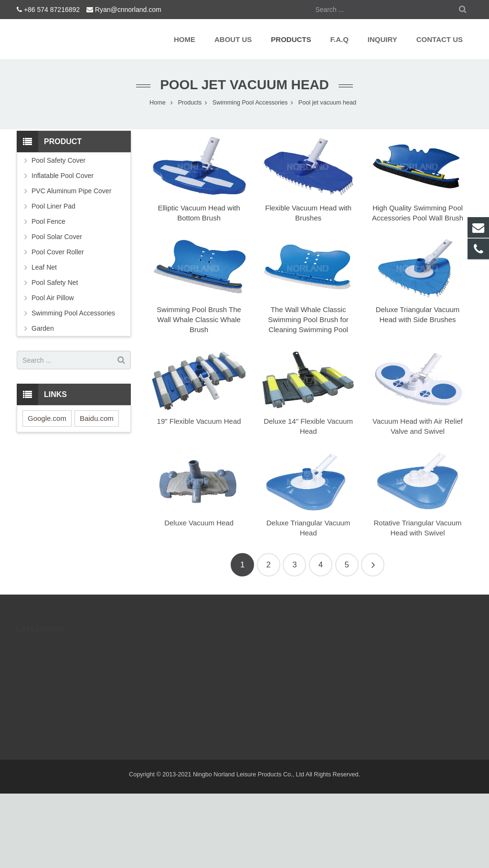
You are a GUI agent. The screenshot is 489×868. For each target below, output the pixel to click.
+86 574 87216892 (52, 10)
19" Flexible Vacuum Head (199, 421)
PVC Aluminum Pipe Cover (71, 191)
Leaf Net (44, 267)
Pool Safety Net (55, 282)
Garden (43, 328)
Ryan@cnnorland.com (128, 10)
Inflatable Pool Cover (63, 176)
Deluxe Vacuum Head (199, 523)
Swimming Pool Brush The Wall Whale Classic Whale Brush (199, 319)
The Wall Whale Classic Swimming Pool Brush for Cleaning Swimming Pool (308, 319)
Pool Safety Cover (58, 160)
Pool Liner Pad (53, 206)
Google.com (47, 418)
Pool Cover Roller (58, 252)
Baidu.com (97, 418)
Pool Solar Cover (57, 237)
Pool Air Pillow (53, 298)
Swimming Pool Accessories (73, 313)
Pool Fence (48, 221)
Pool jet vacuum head (244, 85)
